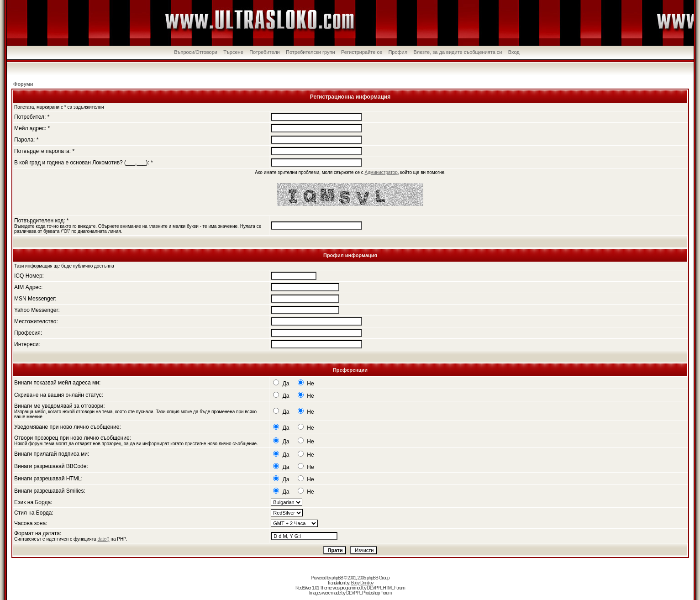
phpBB (337, 578)
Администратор (381, 172)
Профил (398, 52)
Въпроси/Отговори (196, 52)
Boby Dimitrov (362, 583)
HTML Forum (394, 588)
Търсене (233, 52)
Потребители (265, 52)
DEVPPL (375, 588)
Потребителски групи (311, 52)
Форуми (23, 84)
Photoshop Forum (377, 593)
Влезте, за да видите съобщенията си (458, 52)
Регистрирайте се (362, 52)
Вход (514, 52)
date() (103, 539)
